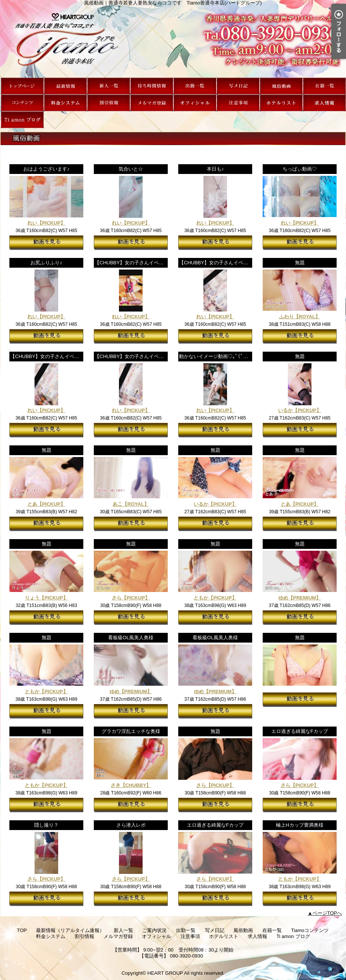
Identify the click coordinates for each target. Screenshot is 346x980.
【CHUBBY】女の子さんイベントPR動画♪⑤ (144, 263)
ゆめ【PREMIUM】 (300, 598)
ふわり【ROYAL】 (300, 317)
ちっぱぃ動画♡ (300, 169)
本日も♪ (215, 169)
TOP (22, 86)
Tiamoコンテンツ (22, 103)
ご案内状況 (152, 86)
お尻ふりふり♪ (46, 263)
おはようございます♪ (47, 169)
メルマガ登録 (152, 103)
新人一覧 (109, 86)
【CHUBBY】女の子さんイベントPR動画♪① (144, 356)
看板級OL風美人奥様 (131, 638)
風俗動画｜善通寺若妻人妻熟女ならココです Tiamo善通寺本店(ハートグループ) (173, 42)
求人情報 (324, 103)
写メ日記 (238, 86)
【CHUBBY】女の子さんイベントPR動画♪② (59, 356)
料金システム (65, 103)
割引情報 (109, 103)
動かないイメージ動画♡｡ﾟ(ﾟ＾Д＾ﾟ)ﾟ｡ (223, 356)
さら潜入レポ (131, 825)
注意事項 (238, 103)
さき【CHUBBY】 (131, 785)
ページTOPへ (327, 913)
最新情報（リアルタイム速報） (65, 86)
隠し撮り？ (46, 825)
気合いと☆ (131, 169)
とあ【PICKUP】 (46, 504)
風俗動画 (281, 86)
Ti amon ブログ (22, 120)
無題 (300, 263)
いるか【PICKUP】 (299, 410)
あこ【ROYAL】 (131, 504)
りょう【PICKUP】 (46, 598)
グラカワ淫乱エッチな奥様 (131, 731)
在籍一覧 (324, 86)
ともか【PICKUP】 (215, 598)
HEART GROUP (165, 973)
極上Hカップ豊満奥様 (299, 825)
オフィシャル (195, 103)
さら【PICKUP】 (131, 598)
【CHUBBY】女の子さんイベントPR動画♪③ (228, 263)
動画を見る (46, 243)
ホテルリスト (281, 103)
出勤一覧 (195, 86)
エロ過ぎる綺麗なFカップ (300, 731)
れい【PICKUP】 (46, 223)
